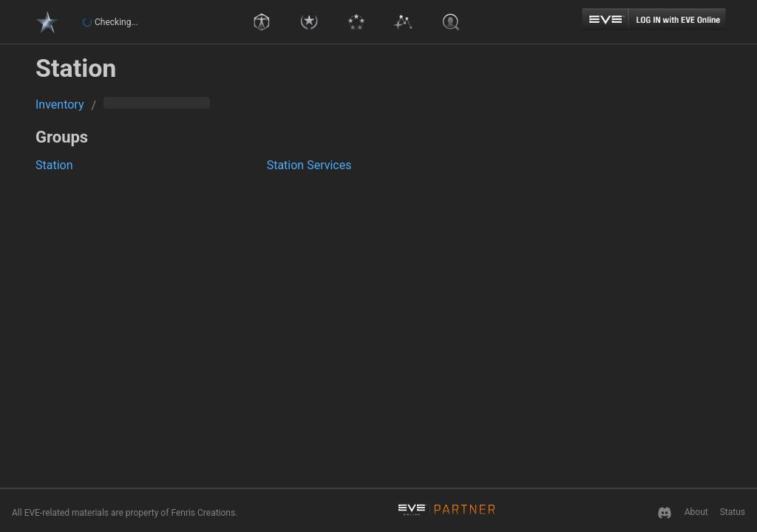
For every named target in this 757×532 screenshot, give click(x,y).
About (696, 512)
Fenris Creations (203, 513)
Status (733, 512)
